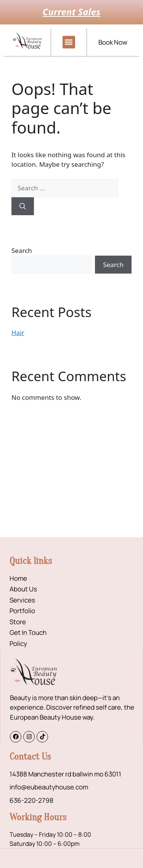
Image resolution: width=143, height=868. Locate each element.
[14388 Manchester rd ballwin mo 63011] (71, 480)
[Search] (23, 206)
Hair (18, 333)
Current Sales (72, 12)
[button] (69, 42)
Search (22, 250)
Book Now (113, 42)
